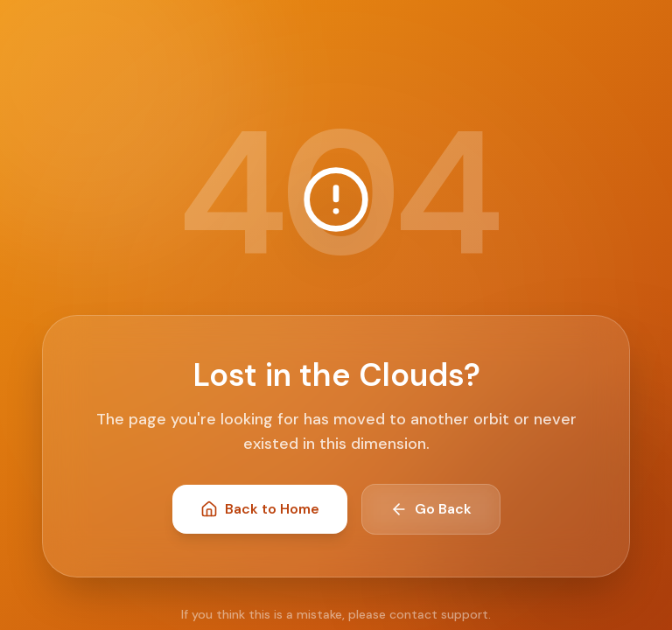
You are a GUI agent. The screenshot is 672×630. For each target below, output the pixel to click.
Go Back (431, 509)
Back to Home (260, 509)
